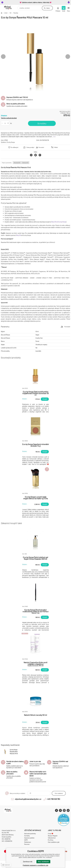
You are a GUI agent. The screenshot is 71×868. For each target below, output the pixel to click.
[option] (35, 57)
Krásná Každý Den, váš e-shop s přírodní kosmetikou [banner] (9, 8)
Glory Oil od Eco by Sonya (59, 222)
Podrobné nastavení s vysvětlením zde (36, 865)
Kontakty (27, 836)
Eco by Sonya (11, 142)
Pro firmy (51, 840)
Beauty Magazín (53, 836)
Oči (10, 13)
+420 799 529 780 (53, 799)
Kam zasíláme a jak (54, 842)
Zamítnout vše (28, 862)
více (54, 137)
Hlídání (56, 147)
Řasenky (16, 13)
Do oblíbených (15, 147)
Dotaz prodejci (30, 147)
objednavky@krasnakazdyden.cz (28, 799)
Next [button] (68, 57)
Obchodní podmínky (30, 834)
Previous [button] (3, 57)
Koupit (45, 399)
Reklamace (28, 842)
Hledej (48, 8)
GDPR (26, 840)
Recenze (27, 844)
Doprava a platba (29, 838)
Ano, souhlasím (43, 862)
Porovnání (41, 147)
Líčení (6, 13)
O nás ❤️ (51, 834)
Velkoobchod (52, 838)
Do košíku (42, 123)
